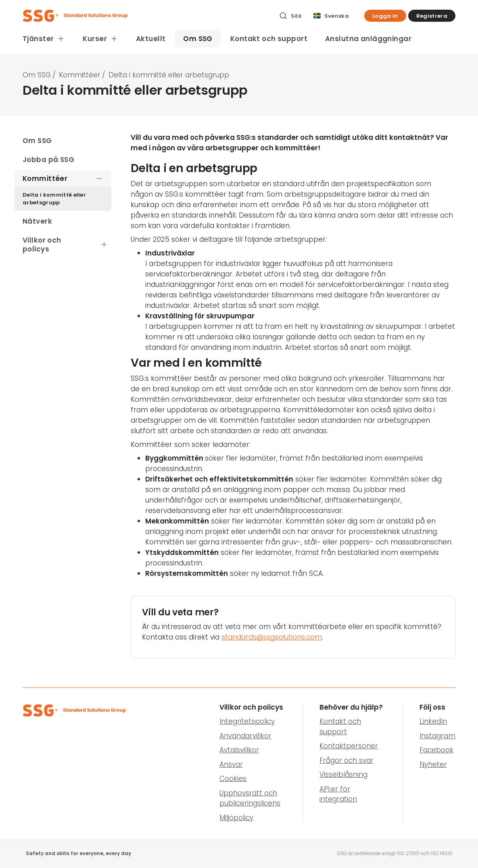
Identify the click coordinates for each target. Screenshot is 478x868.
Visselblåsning (343, 775)
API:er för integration (338, 794)
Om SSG (198, 39)
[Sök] (290, 16)
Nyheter (433, 764)
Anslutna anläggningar (368, 39)
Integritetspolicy (247, 721)
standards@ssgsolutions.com (272, 637)
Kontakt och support (269, 39)
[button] (385, 16)
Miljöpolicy (236, 818)
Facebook (436, 750)
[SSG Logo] (146, 16)
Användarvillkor (245, 736)
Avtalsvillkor (239, 750)
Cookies (233, 779)
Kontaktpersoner (349, 746)
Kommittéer (80, 75)
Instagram (437, 736)
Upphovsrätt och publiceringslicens (250, 798)
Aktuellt (151, 39)
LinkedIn (433, 721)
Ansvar (231, 764)
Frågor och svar (346, 760)
